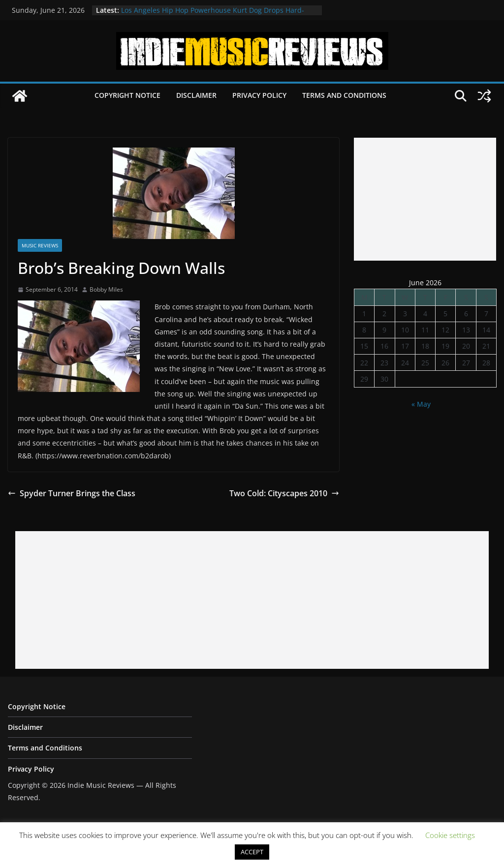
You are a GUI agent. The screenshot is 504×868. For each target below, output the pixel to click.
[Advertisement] (425, 199)
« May (421, 404)
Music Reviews (40, 245)
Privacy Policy (259, 95)
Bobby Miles (106, 289)
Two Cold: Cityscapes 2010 (284, 493)
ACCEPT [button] (252, 852)
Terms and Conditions (344, 95)
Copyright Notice (127, 95)
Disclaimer (196, 95)
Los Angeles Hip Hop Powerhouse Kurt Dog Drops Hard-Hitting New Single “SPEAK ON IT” (213, 15)
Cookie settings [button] (450, 835)
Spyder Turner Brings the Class (72, 493)
